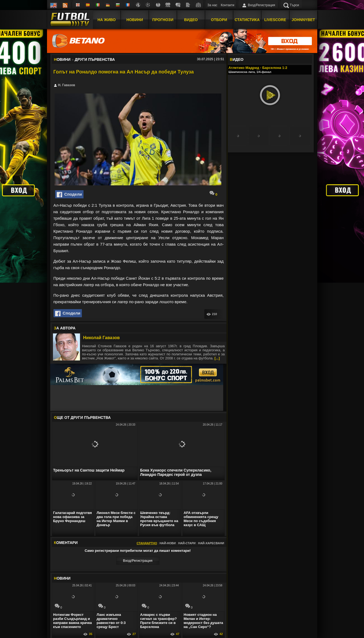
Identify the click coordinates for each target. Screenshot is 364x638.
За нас (213, 5)
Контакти (228, 5)
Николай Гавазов (102, 338)
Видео (191, 20)
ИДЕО (237, 59)
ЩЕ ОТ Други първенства (82, 417)
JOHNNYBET (303, 20)
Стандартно (147, 543)
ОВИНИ (62, 578)
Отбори (219, 20)
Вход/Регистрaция (138, 561)
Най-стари (187, 543)
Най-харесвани (211, 543)
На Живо (107, 20)
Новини (135, 20)
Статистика (247, 20)
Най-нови (168, 543)
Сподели (69, 195)
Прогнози (163, 20)
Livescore (275, 20)
